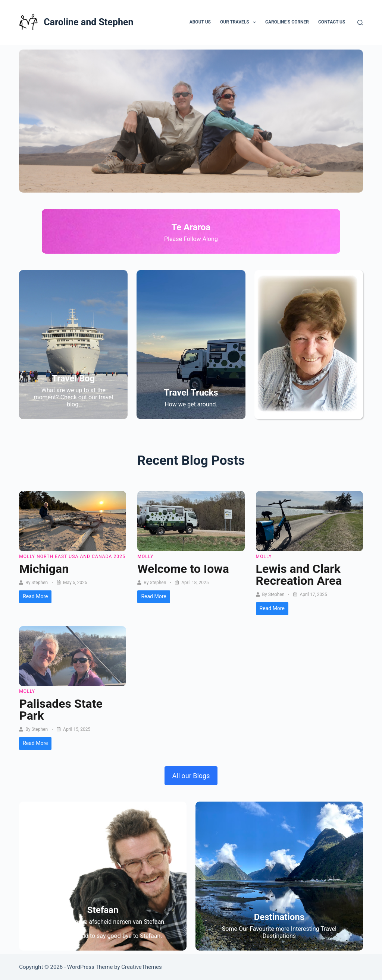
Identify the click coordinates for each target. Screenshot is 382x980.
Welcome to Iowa (183, 569)
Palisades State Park (61, 710)
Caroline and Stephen (88, 22)
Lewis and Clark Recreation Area (299, 575)
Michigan (44, 569)
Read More (35, 596)
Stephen (40, 583)
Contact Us (332, 22)
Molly (27, 556)
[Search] (360, 23)
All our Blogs (191, 776)
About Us (200, 22)
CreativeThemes (142, 967)
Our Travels (239, 22)
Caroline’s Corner (287, 22)
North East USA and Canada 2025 (81, 556)
